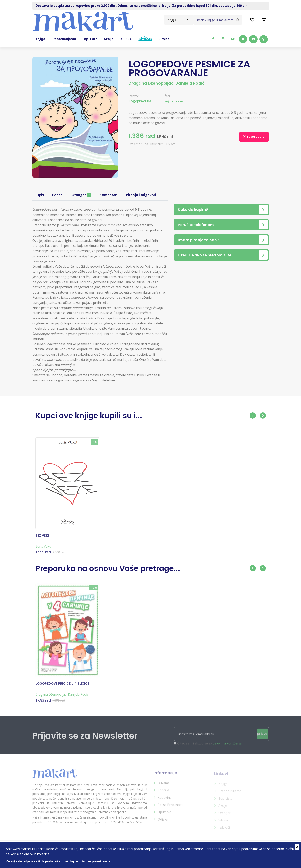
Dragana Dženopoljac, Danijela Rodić (167, 83)
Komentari (111, 195)
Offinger (83, 195)
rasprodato (254, 137)
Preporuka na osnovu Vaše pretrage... (116, 568)
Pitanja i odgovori (145, 195)
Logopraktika (140, 101)
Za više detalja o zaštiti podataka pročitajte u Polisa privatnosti (58, 861)
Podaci (58, 195)
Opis (40, 195)
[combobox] (178, 20)
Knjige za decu (176, 101)
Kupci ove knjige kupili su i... (94, 415)
